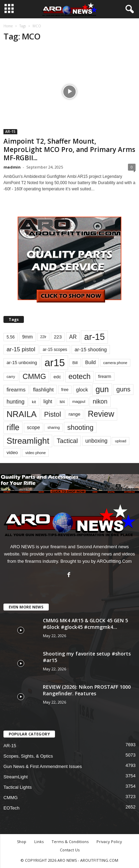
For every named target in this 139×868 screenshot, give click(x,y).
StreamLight (16, 777)
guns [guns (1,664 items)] (123, 389)
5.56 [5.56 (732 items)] (11, 337)
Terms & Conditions (70, 842)
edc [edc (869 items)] (57, 377)
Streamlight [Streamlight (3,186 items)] (28, 441)
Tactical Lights (18, 787)
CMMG (11, 798)
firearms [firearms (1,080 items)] (16, 390)
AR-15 (10, 132)
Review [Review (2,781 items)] (101, 414)
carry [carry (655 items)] (11, 377)
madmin (12, 167)
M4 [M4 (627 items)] (62, 402)
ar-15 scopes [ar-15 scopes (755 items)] (55, 350)
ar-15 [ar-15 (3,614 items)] (94, 337)
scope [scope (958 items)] (34, 427)
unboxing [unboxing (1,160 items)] (96, 441)
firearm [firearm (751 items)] (105, 377)
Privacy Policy (109, 842)
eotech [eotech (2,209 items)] (80, 377)
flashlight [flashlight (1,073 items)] (43, 390)
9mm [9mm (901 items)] (27, 337)
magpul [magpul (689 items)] (79, 401)
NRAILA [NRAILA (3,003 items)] (22, 414)
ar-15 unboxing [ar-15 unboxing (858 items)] (22, 363)
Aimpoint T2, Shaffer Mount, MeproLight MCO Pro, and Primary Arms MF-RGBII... (69, 150)
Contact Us (70, 850)
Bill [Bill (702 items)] (75, 363)
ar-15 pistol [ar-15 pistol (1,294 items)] (21, 349)
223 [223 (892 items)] (58, 337)
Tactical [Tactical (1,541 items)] (67, 441)
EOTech (11, 808)
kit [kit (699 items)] (34, 402)
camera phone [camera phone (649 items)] (115, 363)
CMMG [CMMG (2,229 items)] (34, 377)
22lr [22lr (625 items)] (43, 337)
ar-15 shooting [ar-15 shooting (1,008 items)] (91, 350)
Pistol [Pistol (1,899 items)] (52, 414)
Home (8, 26)
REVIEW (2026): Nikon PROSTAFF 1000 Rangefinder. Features (87, 690)
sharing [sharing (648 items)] (54, 427)
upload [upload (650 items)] (121, 441)
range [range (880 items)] (74, 414)
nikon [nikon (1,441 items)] (100, 401)
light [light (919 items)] (48, 401)
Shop (22, 842)
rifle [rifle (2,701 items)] (13, 427)
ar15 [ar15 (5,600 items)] (55, 363)
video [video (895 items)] (12, 453)
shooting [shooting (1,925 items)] (80, 427)
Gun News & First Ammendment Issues (43, 766)
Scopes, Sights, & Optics (28, 756)
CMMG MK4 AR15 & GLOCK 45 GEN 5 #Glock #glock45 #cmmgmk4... (85, 624)
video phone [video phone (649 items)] (35, 453)
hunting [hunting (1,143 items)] (16, 402)
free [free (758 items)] (65, 390)
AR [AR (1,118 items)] (73, 337)
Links (39, 842)
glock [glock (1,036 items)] (82, 390)
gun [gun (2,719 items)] (102, 389)
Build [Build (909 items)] (90, 362)
